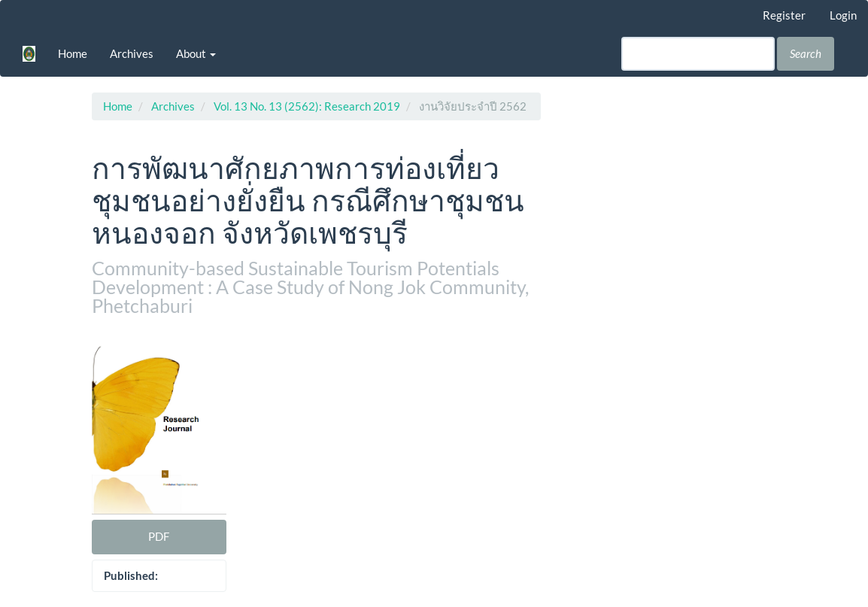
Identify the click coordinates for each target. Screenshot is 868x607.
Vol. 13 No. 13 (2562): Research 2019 (307, 106)
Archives (132, 53)
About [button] (196, 53)
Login (843, 15)
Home (73, 53)
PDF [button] (159, 536)
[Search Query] (698, 54)
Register (784, 15)
